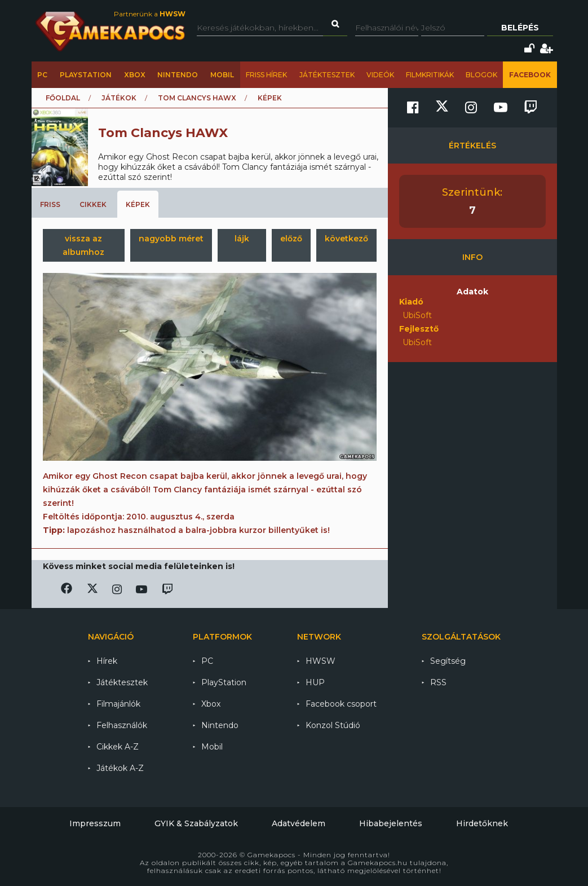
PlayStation (86, 75)
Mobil (222, 75)
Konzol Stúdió (333, 725)
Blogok (481, 75)
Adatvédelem (299, 823)
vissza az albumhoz (83, 245)
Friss (50, 204)
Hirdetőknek (482, 823)
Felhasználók (122, 725)
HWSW (320, 661)
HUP (315, 682)
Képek (138, 204)
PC (42, 75)
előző (291, 239)
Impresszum (95, 823)
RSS (438, 682)
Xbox (135, 75)
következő (346, 239)
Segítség (448, 661)
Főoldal (63, 98)
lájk (242, 239)
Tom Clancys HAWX (197, 98)
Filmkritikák (430, 75)
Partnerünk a (150, 14)
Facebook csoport (341, 704)
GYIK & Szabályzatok (196, 823)
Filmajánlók (118, 704)
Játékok (119, 98)
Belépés (520, 28)
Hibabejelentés (391, 823)
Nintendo (178, 75)
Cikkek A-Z (118, 747)
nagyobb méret (171, 239)
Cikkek (93, 204)
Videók (380, 75)
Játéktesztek (327, 75)
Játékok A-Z (120, 768)
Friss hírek (266, 75)
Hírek (107, 661)
